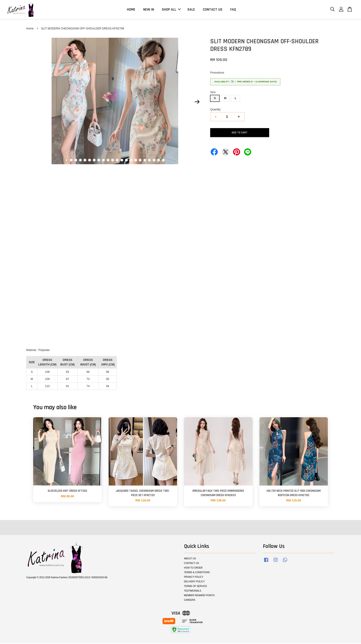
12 (117, 161)
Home (30, 29)
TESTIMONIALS (193, 592)
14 (126, 161)
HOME (131, 10)
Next (197, 103)
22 (163, 161)
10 (108, 161)
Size (213, 93)
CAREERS (190, 601)
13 (122, 161)
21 (159, 161)
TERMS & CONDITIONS (197, 574)
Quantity (215, 110)
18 (145, 161)
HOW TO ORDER (193, 569)
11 (113, 161)
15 (131, 161)
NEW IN (149, 10)
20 (154, 161)
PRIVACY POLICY (194, 578)
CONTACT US (213, 10)
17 (140, 161)
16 (136, 161)
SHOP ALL (171, 10)
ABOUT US (190, 560)
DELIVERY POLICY (194, 582)
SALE (191, 10)
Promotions (217, 74)
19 (149, 161)
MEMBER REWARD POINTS (199, 596)
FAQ (233, 10)
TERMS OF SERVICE (195, 587)
